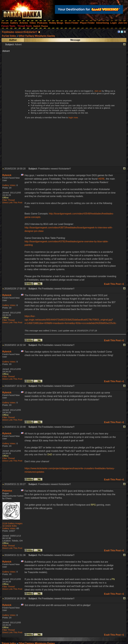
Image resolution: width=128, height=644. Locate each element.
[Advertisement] (70, 68)
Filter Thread (8, 200)
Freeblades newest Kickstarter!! (20, 32)
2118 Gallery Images (12, 523)
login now (73, 117)
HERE (101, 179)
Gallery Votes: (9, 185)
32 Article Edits (10, 526)
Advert (18, 44)
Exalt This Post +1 (114, 284)
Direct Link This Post (12, 202)
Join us (98, 91)
